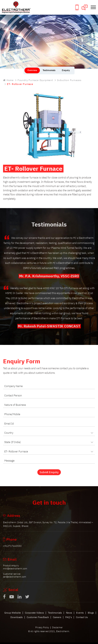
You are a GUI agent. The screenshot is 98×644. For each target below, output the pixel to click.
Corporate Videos (34, 616)
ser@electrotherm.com (15, 580)
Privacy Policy (42, 631)
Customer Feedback (38, 620)
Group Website (13, 616)
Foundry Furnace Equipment (35, 80)
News (69, 616)
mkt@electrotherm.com (15, 572)
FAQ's (69, 620)
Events (80, 616)
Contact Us (82, 620)
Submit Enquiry (49, 475)
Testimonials (55, 616)
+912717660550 (12, 549)
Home (8, 80)
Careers (57, 620)
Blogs (91, 616)
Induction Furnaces (69, 80)
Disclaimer (57, 631)
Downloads (17, 620)
